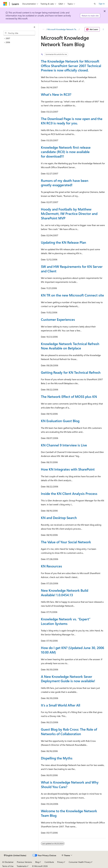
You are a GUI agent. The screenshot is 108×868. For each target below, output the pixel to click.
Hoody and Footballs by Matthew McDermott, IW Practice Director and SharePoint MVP (69, 214)
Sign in (102, 4)
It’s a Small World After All (61, 705)
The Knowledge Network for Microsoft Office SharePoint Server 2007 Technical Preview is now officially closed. (71, 66)
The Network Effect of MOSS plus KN (69, 396)
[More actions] (103, 29)
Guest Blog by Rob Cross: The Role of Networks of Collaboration (69, 731)
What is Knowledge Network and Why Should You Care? (70, 784)
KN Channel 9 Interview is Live (64, 445)
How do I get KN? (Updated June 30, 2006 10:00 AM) (72, 650)
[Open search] (95, 4)
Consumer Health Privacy (80, 862)
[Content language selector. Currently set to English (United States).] (15, 855)
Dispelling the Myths (57, 758)
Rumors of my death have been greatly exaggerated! (65, 183)
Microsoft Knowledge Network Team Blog (63, 29)
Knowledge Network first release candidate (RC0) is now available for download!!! (66, 152)
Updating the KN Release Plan (63, 242)
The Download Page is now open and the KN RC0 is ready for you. (72, 121)
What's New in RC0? (56, 94)
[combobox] (19, 33)
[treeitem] (20, 38)
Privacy (60, 862)
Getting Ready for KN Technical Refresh (71, 372)
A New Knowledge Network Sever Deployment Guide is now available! (68, 679)
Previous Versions (24, 862)
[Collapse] (34, 27)
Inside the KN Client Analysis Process (69, 493)
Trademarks (22, 866)
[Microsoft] (5, 4)
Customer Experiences (58, 319)
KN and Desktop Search (59, 518)
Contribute (49, 862)
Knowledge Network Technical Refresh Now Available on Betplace (70, 346)
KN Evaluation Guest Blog (60, 421)
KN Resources (51, 566)
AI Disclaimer (8, 862)
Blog (37, 862)
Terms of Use (8, 866)
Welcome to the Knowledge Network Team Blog (69, 813)
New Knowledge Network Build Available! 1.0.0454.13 (65, 593)
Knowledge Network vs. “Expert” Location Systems (66, 621)
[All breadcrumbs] (43, 29)
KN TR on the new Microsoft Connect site (72, 295)
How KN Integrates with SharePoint (68, 469)
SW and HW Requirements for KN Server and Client (72, 269)
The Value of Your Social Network (66, 542)
